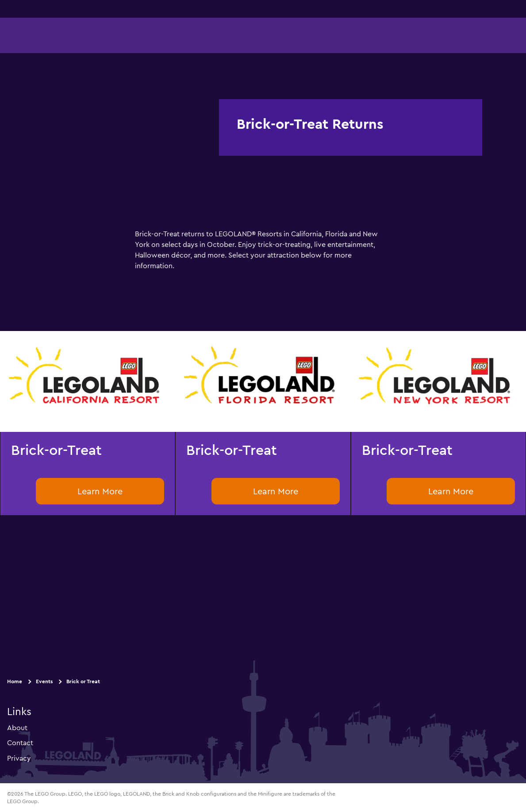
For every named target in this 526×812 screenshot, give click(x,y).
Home (15, 681)
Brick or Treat (83, 681)
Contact (20, 743)
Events (44, 681)
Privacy (19, 758)
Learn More (100, 491)
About (17, 727)
